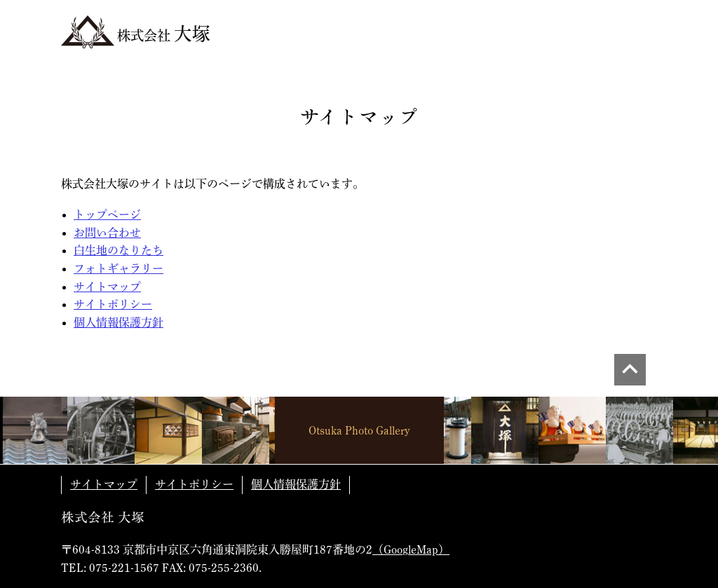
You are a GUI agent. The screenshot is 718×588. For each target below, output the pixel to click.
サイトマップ (107, 287)
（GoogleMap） (411, 549)
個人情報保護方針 (118, 322)
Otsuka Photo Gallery (359, 430)
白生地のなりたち (118, 250)
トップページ (107, 214)
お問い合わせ (107, 233)
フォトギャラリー (118, 268)
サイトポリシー (113, 304)
